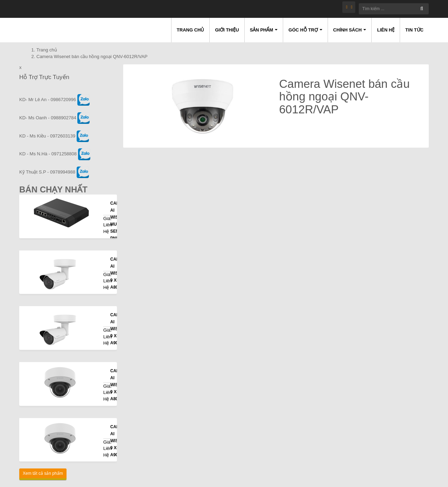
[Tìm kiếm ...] (394, 9)
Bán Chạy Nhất (53, 189)
